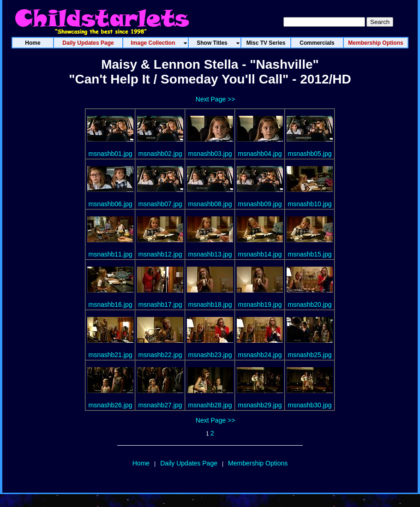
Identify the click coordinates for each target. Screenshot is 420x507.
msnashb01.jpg (111, 154)
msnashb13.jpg (210, 254)
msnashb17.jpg (160, 304)
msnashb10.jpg (310, 204)
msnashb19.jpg (260, 304)
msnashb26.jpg (111, 405)
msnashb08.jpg (210, 204)
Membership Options (258, 463)
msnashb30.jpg (310, 405)
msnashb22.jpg (160, 355)
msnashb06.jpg (111, 204)
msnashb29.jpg (260, 405)
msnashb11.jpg (111, 254)
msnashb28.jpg (210, 405)
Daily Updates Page (189, 463)
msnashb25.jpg (310, 355)
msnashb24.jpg (260, 355)
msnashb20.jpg (310, 304)
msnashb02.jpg (160, 154)
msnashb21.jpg (111, 355)
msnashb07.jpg (160, 204)
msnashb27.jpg (160, 405)
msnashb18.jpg (210, 304)
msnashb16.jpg (111, 304)
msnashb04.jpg (260, 154)
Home (141, 463)
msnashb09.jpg (260, 204)
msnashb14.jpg (260, 254)
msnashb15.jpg (310, 254)
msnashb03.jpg (210, 154)
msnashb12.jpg (160, 254)
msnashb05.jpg (310, 154)
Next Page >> (216, 99)
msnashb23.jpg (210, 355)
